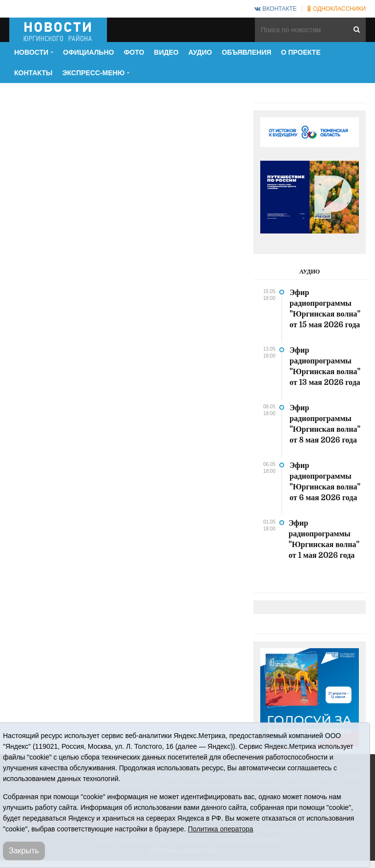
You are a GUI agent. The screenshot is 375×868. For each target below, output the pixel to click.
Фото (134, 52)
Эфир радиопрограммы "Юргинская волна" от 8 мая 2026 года (325, 424)
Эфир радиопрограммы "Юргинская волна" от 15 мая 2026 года (325, 309)
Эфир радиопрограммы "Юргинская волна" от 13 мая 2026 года (325, 366)
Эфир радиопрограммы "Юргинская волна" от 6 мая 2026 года (325, 482)
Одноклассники (336, 9)
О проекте (301, 52)
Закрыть (24, 851)
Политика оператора (221, 829)
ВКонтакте (275, 9)
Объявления (246, 52)
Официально (88, 52)
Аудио (200, 52)
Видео (166, 52)
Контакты (33, 73)
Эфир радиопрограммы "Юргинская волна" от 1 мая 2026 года (324, 539)
